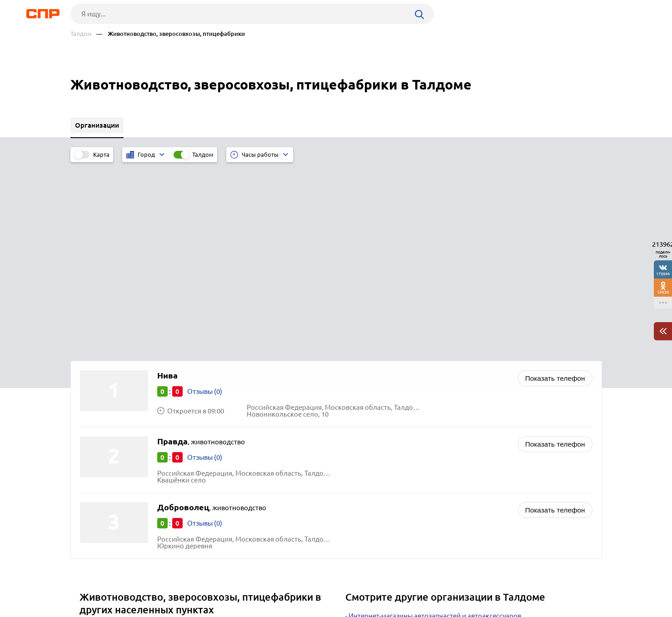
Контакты (274, 583)
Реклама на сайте (208, 583)
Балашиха (99, 438)
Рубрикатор (87, 583)
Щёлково (98, 449)
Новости (144, 583)
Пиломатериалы (375, 470)
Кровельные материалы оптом (398, 459)
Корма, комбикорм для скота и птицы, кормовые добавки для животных (465, 448)
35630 (663, 292)
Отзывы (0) (205, 201)
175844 (663, 274)
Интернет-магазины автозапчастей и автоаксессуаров (435, 425)
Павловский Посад (112, 483)
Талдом (81, 34)
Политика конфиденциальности (192, 610)
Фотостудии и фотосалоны (392, 436)
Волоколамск (105, 472)
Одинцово (100, 460)
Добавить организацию (561, 583)
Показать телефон (555, 187)
